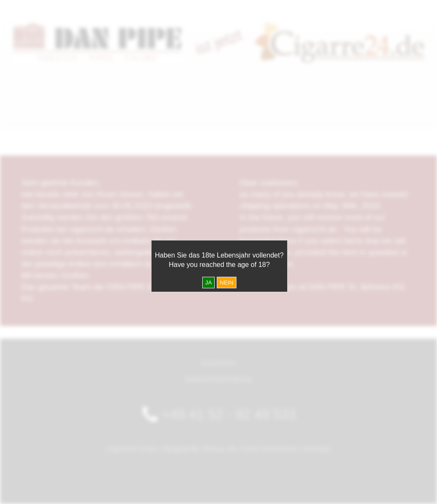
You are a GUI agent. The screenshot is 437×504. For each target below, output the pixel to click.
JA (209, 283)
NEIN (227, 283)
